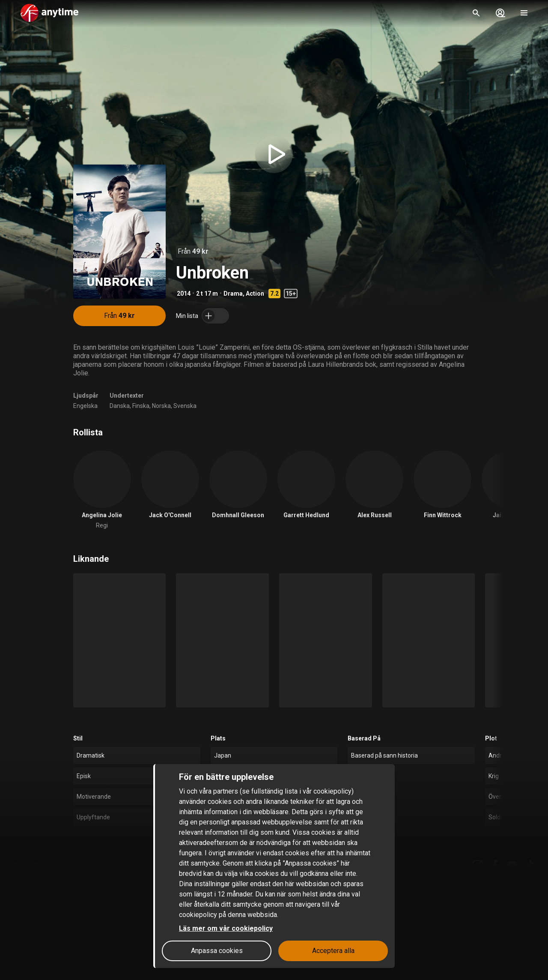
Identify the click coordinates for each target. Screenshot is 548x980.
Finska (141, 406)
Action (255, 294)
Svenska (185, 406)
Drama (233, 294)
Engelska (85, 406)
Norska (161, 406)
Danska (120, 406)
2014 (184, 294)
